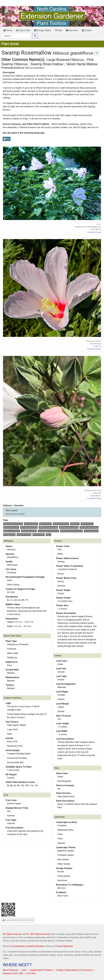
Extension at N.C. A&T (13, 973)
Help (59, 30)
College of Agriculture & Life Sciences (74, 970)
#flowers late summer (89, 527)
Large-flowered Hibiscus (65, 60)
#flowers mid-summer (48, 527)
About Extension (11, 970)
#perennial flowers (61, 524)
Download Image (94, 232)
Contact (87, 30)
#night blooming (24, 535)
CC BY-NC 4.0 (96, 496)
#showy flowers (31, 524)
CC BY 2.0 (97, 346)
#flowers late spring (29, 527)
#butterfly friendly (29, 531)
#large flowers (87, 524)
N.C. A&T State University (38, 934)
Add (7, 139)
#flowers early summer (69, 527)
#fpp (48, 535)
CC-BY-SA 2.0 (96, 229)
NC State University (12, 934)
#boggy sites (9, 535)
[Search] (17, 36)
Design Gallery (43, 30)
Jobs (24, 970)
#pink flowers (45, 524)
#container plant (91, 531)
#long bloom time (11, 527)
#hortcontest (38, 535)
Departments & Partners (41, 970)
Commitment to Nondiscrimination (28, 946)
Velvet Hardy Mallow (82, 64)
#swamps (75, 524)
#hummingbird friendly (13, 524)
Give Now (72, 30)
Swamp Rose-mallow (47, 64)
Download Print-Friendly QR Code (18, 920)
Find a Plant (23, 30)
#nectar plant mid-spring (48, 531)
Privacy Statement (64, 946)
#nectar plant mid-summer (71, 531)
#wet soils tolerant (12, 531)
